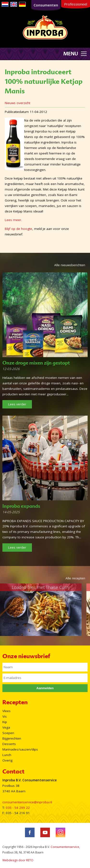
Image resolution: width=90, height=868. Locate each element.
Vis (5, 716)
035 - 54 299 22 (18, 808)
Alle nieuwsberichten (70, 265)
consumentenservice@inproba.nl (27, 802)
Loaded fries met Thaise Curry (41, 587)
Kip (5, 722)
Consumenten (46, 5)
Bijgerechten (12, 738)
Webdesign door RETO (18, 860)
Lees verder (17, 404)
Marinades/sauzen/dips (20, 749)
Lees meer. (13, 220)
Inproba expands (21, 506)
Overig (7, 760)
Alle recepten (75, 578)
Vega (6, 727)
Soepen (8, 733)
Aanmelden (45, 688)
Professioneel (76, 4)
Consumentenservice (65, 847)
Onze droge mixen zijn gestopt (36, 363)
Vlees (6, 711)
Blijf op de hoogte (18, 229)
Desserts (9, 744)
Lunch (7, 755)
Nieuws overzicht (18, 103)
